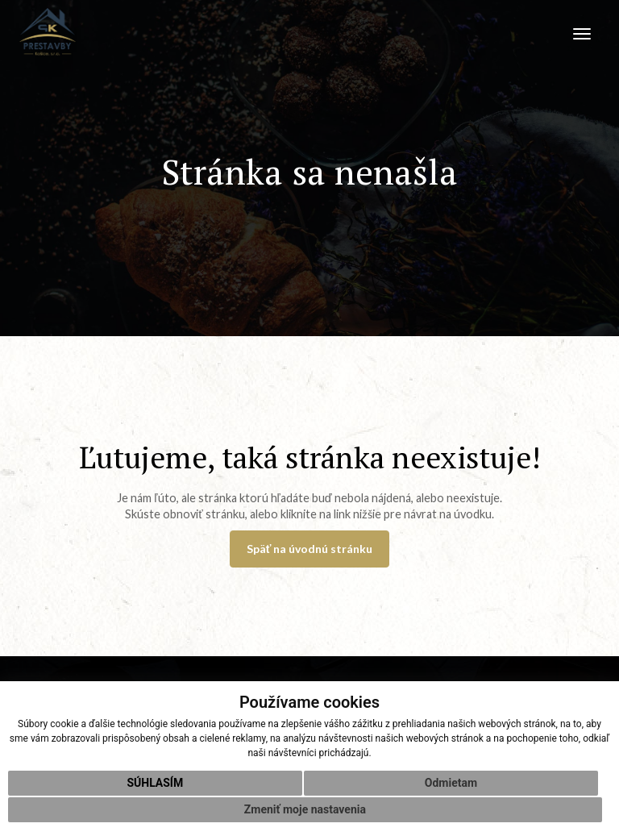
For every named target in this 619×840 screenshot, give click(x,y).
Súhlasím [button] (155, 783)
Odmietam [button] (451, 783)
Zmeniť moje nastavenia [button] (305, 809)
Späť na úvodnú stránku (310, 549)
